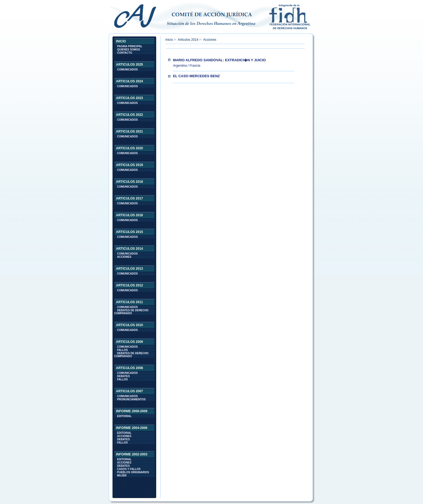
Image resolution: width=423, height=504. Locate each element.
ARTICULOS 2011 (129, 302)
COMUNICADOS (127, 70)
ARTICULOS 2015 (129, 232)
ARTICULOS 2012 (129, 285)
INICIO (121, 41)
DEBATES (123, 376)
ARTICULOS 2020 (129, 148)
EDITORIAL (124, 416)
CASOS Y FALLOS (129, 469)
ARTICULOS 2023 (129, 98)
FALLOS (122, 350)
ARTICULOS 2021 (129, 131)
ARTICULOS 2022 (129, 115)
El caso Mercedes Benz (196, 76)
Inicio (169, 40)
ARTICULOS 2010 (129, 325)
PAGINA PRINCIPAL (130, 46)
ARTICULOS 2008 (129, 368)
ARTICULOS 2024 (129, 81)
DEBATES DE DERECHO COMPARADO (131, 312)
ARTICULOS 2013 (129, 269)
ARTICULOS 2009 (129, 342)
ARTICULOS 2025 (129, 65)
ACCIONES (124, 257)
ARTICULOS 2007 (129, 391)
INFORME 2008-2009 (132, 411)
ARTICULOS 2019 (129, 165)
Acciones (210, 40)
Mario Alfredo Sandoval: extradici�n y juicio (219, 60)
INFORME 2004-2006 (132, 428)
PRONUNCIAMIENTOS (131, 399)
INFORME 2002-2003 (132, 454)
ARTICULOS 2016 (129, 215)
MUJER (122, 476)
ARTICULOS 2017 (129, 198)
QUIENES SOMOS (129, 50)
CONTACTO (125, 53)
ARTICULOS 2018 (129, 182)
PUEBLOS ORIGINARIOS (133, 472)
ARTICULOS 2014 (129, 249)
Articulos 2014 (188, 40)
